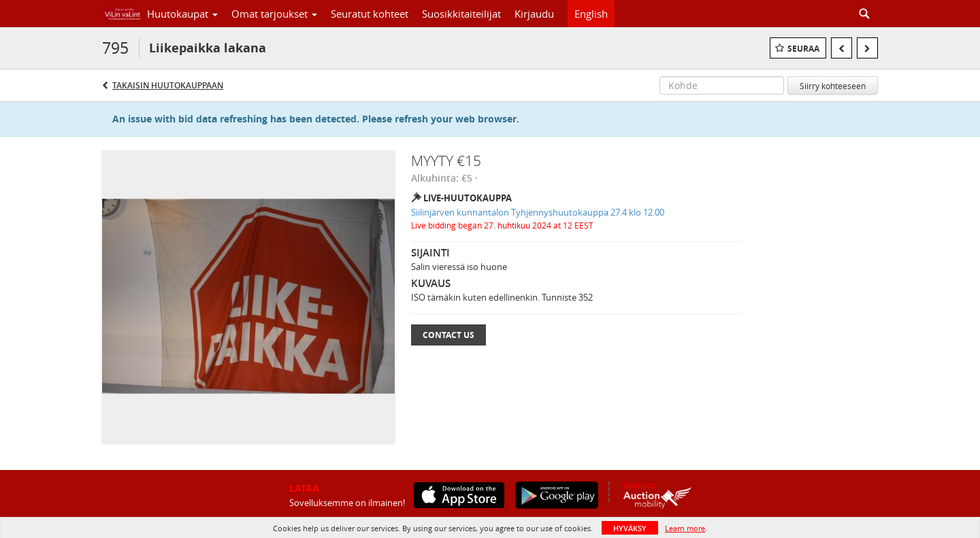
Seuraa (803, 49)
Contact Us (448, 335)
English (591, 14)
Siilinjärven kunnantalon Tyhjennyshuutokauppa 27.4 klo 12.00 (538, 212)
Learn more (685, 528)
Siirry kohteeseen (833, 86)
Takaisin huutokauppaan (168, 85)
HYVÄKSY (630, 528)
